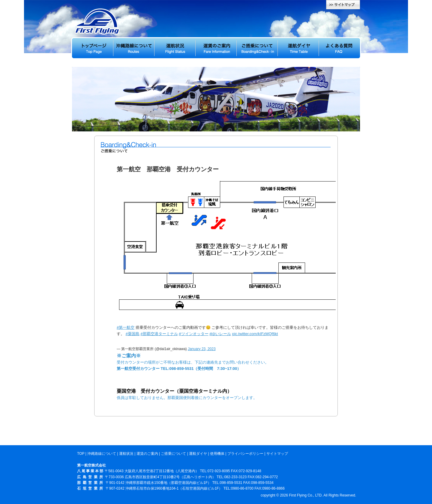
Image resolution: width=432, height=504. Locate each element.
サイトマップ (277, 454)
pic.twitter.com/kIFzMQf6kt (255, 334)
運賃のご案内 (147, 454)
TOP (81, 454)
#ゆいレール (220, 334)
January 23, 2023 (202, 349)
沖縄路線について (102, 454)
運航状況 (126, 454)
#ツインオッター (193, 334)
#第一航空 (126, 327)
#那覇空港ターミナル (159, 334)
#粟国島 (133, 334)
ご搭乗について (173, 454)
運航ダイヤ (198, 454)
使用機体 (217, 454)
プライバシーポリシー (245, 454)
